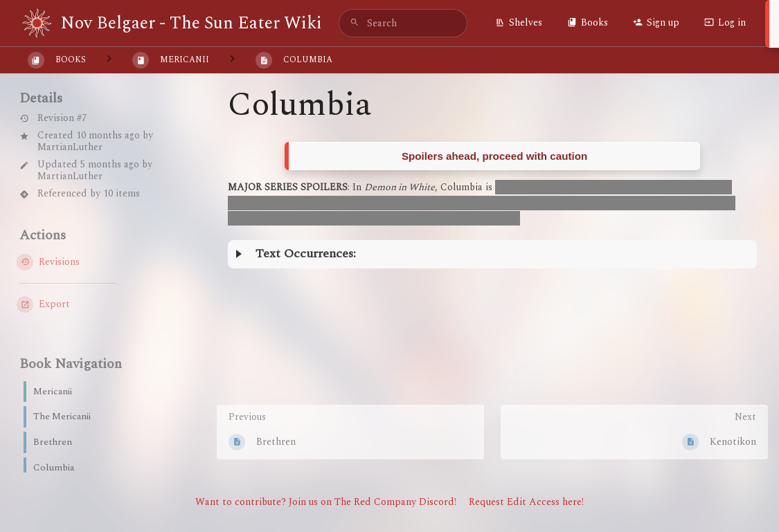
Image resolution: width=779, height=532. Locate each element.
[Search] (355, 23)
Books (588, 22)
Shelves (519, 22)
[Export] (92, 304)
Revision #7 (53, 119)
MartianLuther (70, 147)
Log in (725, 22)
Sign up (656, 22)
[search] (403, 23)
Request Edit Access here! (526, 502)
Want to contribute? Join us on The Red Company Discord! (326, 502)
